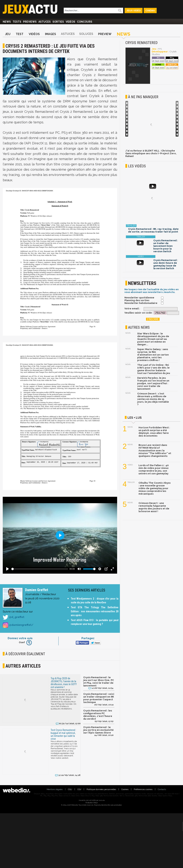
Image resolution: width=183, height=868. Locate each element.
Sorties (58, 22)
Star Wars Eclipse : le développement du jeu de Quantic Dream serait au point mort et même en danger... (153, 339)
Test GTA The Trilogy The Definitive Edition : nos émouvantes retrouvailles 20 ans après (95, 611)
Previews (30, 22)
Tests (17, 22)
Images (51, 34)
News (7, 22)
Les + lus (135, 418)
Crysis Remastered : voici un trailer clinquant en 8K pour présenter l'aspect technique (99, 698)
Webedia (102, 800)
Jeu (8, 34)
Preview (105, 34)
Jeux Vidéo (134, 10)
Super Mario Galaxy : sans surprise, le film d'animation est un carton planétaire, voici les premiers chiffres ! (153, 355)
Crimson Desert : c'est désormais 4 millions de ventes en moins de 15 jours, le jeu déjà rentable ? (153, 399)
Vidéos (70, 22)
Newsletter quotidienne (139, 298)
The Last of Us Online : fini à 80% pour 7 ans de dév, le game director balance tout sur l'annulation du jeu (154, 369)
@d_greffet (14, 617)
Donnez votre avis (20, 638)
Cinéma (150, 10)
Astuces (45, 22)
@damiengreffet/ (18, 625)
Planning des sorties (137, 300)
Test (20, 34)
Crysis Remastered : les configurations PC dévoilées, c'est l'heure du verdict (98, 715)
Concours (85, 22)
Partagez (88, 638)
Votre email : (132, 309)
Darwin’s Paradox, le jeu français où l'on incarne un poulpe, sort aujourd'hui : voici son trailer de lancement (153, 383)
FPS (160, 49)
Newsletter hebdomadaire (141, 303)
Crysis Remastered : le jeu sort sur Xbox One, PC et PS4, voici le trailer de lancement (99, 681)
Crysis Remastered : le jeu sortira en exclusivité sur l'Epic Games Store (98, 730)
